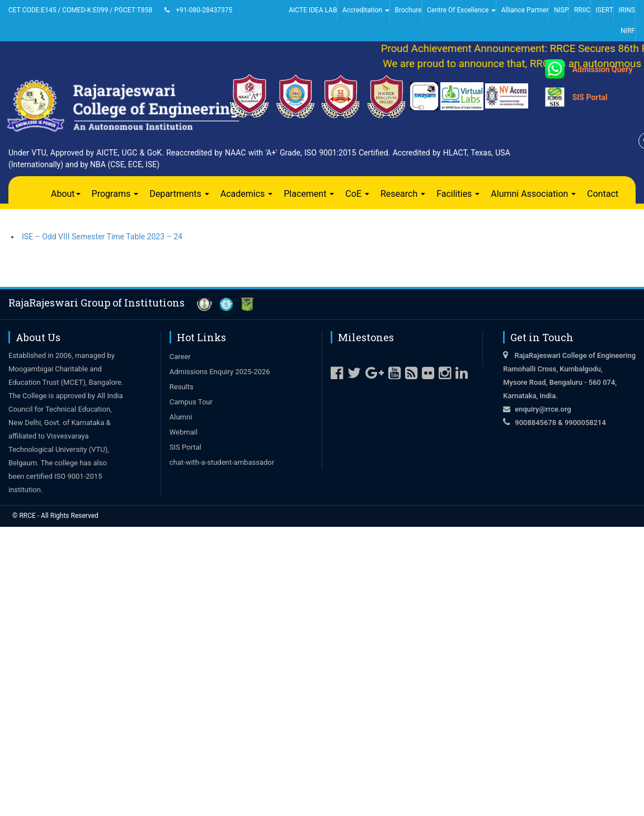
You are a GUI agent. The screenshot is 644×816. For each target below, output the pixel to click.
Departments (179, 194)
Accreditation (366, 10)
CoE (357, 194)
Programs (115, 194)
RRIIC (582, 10)
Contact (603, 194)
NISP (561, 10)
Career (180, 357)
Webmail (184, 432)
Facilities (458, 194)
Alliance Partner (525, 10)
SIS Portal (590, 97)
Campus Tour (191, 402)
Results (182, 387)
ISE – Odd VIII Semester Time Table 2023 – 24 (102, 237)
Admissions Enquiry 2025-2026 (220, 372)
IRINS (627, 10)
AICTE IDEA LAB (313, 10)
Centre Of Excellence (461, 10)
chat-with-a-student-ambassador (222, 462)
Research (403, 194)
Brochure (408, 10)
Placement (309, 194)
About (66, 194)
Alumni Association (533, 194)
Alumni (181, 417)
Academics (247, 194)
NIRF (628, 31)
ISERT (605, 10)
